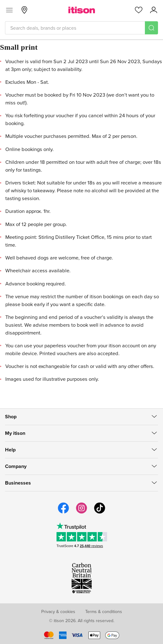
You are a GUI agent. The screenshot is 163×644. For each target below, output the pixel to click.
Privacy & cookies (58, 611)
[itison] (82, 10)
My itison (15, 433)
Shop (11, 417)
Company (16, 466)
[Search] (151, 28)
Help (10, 450)
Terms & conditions (104, 611)
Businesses (18, 483)
